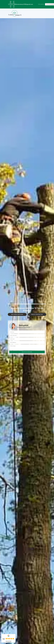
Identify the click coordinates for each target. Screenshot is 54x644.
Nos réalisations (17, 314)
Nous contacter (37, 314)
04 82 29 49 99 (9, 4)
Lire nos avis (8, 641)
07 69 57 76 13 (12, 4)
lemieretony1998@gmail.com (23, 4)
